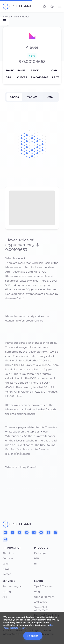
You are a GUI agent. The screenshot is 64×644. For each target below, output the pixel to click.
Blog (37, 592)
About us (8, 553)
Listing (7, 592)
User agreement (44, 597)
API (5, 597)
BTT (36, 564)
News (6, 569)
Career (7, 574)
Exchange (40, 553)
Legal (6, 564)
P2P (37, 558)
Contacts (8, 558)
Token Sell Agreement (41, 609)
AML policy (41, 602)
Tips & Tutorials (43, 586)
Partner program (13, 586)
